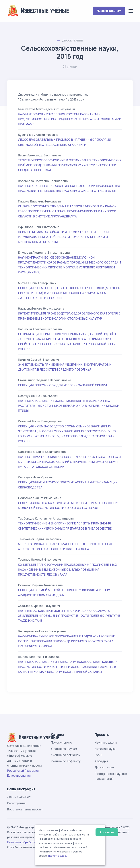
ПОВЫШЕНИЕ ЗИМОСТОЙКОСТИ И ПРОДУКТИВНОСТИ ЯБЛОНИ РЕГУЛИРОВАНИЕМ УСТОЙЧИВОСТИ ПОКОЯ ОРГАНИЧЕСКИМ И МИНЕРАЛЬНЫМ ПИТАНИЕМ (63, 237)
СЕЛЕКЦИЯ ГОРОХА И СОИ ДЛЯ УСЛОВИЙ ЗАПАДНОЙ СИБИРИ (62, 385)
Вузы (98, 755)
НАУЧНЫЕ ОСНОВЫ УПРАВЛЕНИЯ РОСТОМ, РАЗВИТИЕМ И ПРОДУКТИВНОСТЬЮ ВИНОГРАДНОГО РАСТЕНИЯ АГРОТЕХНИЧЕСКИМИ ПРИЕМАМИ (70, 119)
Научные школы (106, 742)
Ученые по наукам (64, 749)
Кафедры (101, 761)
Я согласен (107, 832)
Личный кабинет (109, 11)
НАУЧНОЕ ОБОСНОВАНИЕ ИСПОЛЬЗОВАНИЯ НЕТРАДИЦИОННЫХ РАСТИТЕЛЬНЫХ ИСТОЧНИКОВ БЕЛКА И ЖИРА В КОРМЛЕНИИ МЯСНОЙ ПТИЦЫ (69, 406)
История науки (105, 749)
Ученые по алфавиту (66, 761)
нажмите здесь (58, 856)
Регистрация (16, 803)
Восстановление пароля (25, 809)
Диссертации (73, 40)
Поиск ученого (61, 742)
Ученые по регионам (66, 755)
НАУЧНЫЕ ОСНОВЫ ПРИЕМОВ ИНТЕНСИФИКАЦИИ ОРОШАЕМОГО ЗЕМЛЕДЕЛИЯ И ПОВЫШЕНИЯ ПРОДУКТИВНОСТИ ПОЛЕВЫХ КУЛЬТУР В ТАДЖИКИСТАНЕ (69, 616)
